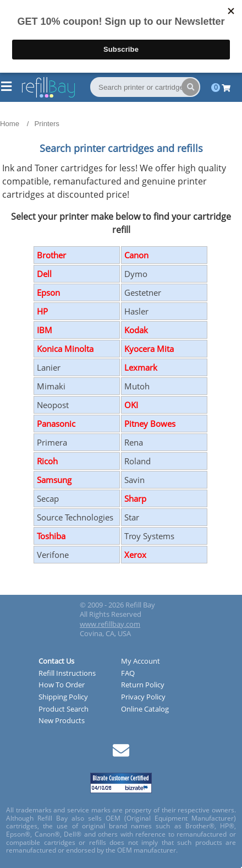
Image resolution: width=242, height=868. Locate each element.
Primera (52, 442)
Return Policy (143, 685)
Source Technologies (75, 517)
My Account (141, 661)
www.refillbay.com (110, 624)
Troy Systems (149, 536)
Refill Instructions (67, 674)
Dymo (136, 274)
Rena (134, 442)
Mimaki (51, 386)
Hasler (136, 311)
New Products (62, 721)
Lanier (49, 367)
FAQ (128, 674)
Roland (137, 461)
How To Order (62, 685)
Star (132, 517)
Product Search (64, 709)
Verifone (53, 555)
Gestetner (143, 292)
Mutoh (137, 386)
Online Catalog (145, 709)
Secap (48, 498)
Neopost (53, 405)
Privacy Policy (143, 697)
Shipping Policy (63, 697)
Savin (134, 480)
